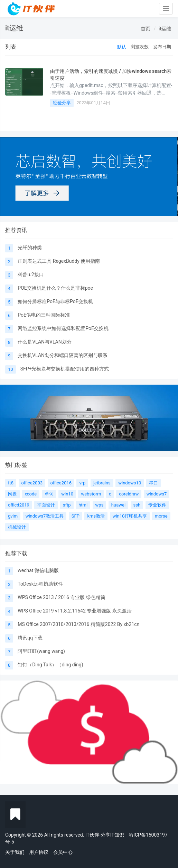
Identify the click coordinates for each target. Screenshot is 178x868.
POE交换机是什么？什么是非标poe (55, 288)
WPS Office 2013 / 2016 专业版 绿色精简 (61, 597)
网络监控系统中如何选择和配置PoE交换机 (63, 328)
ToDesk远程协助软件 (40, 584)
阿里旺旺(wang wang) (41, 651)
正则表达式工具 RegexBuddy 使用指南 (59, 261)
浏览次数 (140, 47)
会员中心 (63, 852)
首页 (146, 29)
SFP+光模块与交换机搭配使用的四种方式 (65, 369)
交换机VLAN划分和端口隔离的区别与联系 (63, 355)
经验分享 (62, 103)
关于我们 (15, 852)
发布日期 (162, 47)
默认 (122, 47)
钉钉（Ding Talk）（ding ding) (50, 665)
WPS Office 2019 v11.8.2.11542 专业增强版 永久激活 (74, 611)
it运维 (165, 29)
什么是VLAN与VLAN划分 (44, 342)
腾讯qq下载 (30, 638)
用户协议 (39, 852)
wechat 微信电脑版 (38, 570)
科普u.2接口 (31, 274)
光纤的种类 (30, 248)
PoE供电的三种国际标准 (44, 315)
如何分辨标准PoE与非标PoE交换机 (55, 301)
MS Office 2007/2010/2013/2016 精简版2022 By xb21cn (78, 624)
